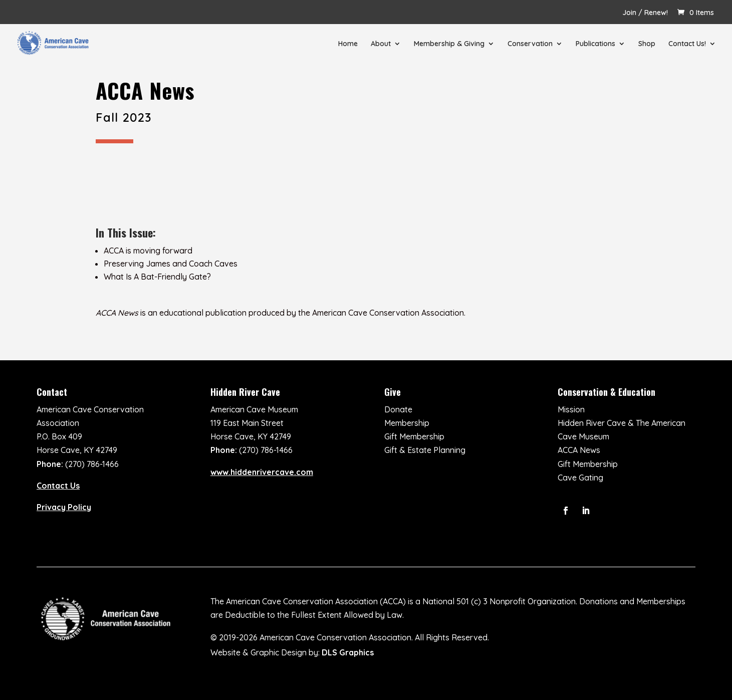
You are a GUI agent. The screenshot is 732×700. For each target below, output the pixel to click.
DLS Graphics (348, 652)
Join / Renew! (645, 13)
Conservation (530, 44)
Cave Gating (580, 478)
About (381, 44)
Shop (647, 44)
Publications (595, 44)
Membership (407, 423)
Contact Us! (687, 44)
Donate (398, 409)
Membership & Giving (449, 44)
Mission (571, 409)
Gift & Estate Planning (425, 450)
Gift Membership (414, 436)
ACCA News (579, 450)
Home (348, 44)
